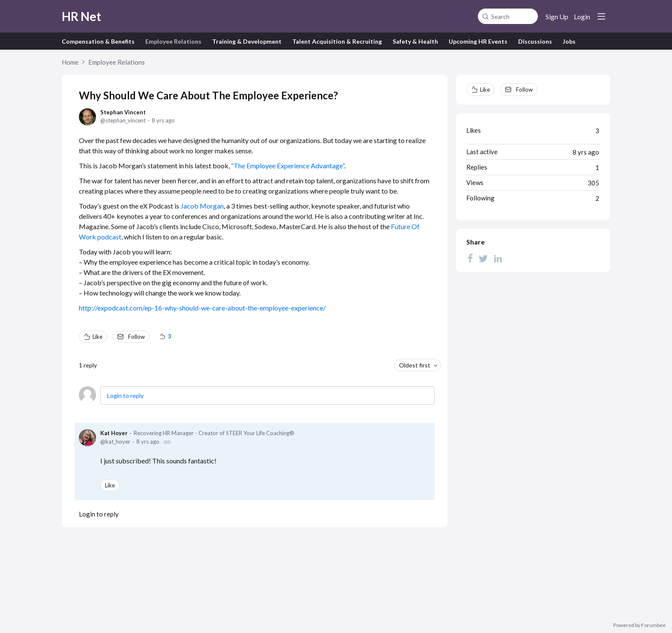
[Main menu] (601, 16)
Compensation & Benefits (98, 41)
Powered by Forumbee (639, 625)
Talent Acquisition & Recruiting (337, 41)
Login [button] (582, 16)
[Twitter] (483, 258)
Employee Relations (173, 41)
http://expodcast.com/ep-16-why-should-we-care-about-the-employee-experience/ (202, 308)
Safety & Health (415, 41)
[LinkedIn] (498, 258)
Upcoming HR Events (478, 41)
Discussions (535, 41)
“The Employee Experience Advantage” (288, 166)
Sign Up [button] (557, 16)
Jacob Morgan (202, 206)
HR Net (81, 16)
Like (97, 337)
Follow (136, 337)
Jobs (569, 41)
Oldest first (415, 365)
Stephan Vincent (123, 112)
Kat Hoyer (114, 433)
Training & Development (247, 41)
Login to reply (125, 396)
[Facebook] (470, 258)
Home (70, 62)
